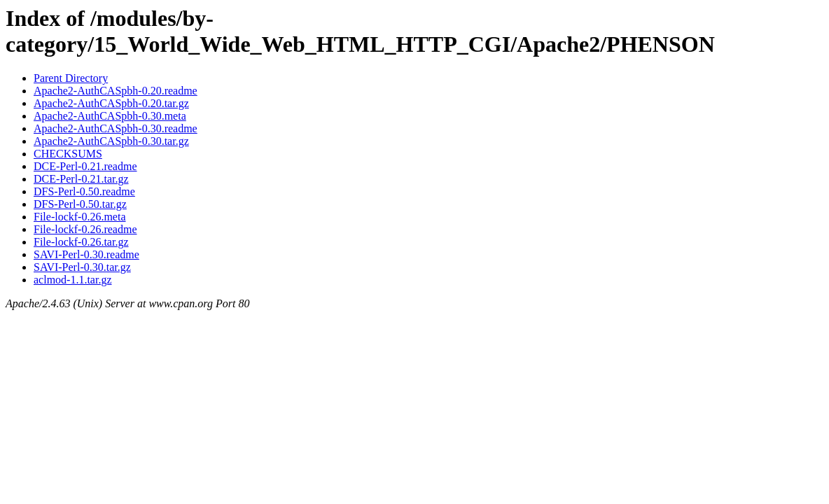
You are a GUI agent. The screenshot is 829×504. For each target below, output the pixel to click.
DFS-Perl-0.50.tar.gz (80, 204)
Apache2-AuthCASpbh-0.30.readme (116, 128)
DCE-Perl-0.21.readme (85, 166)
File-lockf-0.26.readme (85, 229)
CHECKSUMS (68, 154)
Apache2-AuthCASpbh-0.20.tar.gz (111, 103)
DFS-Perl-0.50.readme (84, 191)
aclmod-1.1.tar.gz (73, 280)
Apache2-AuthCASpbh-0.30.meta (110, 116)
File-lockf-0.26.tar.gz (81, 242)
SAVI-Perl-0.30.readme (86, 254)
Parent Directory (71, 78)
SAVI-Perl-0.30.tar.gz (82, 267)
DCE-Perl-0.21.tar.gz (81, 179)
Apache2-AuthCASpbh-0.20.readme (116, 91)
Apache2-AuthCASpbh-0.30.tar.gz (111, 141)
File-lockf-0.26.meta (80, 217)
